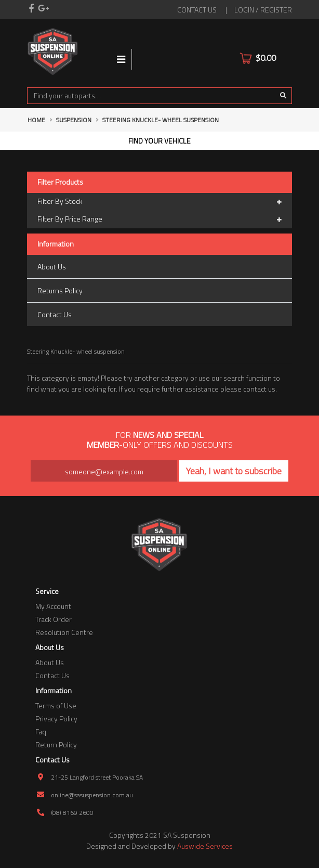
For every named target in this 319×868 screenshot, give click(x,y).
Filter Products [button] (60, 182)
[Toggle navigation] (121, 59)
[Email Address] (104, 471)
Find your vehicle (159, 141)
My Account (53, 606)
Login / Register (263, 10)
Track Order (54, 619)
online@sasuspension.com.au (92, 795)
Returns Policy (60, 290)
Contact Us (55, 314)
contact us (197, 10)
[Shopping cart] (285, 51)
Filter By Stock (159, 202)
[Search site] (283, 96)
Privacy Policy (56, 718)
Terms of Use (56, 705)
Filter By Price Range (159, 219)
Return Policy (56, 744)
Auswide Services (205, 846)
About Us (52, 267)
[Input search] (151, 96)
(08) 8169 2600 (72, 813)
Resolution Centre (64, 632)
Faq (41, 731)
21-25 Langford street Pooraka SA (97, 777)
